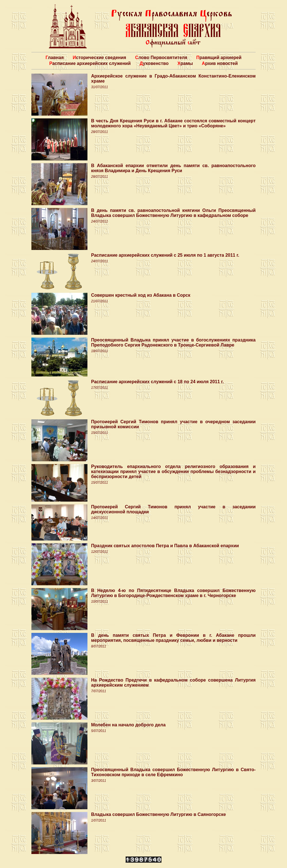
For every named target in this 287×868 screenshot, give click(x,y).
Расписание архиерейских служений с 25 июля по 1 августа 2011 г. (165, 255)
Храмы (185, 63)
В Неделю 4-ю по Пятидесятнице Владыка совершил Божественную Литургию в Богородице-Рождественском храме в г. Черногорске (173, 593)
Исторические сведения (99, 58)
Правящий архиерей (219, 58)
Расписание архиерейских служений (90, 63)
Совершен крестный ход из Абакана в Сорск (141, 295)
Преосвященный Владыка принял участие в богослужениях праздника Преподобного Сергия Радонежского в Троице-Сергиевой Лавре (173, 342)
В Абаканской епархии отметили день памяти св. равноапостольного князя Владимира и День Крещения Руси (173, 168)
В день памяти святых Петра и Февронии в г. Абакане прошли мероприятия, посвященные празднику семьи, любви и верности (173, 638)
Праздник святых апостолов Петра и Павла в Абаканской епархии (165, 546)
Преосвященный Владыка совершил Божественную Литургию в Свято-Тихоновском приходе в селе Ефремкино (173, 772)
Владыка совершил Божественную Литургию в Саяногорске (158, 814)
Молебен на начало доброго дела (128, 725)
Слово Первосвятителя (161, 58)
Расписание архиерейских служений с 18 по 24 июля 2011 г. (157, 382)
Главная (55, 58)
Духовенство (154, 63)
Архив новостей (220, 63)
